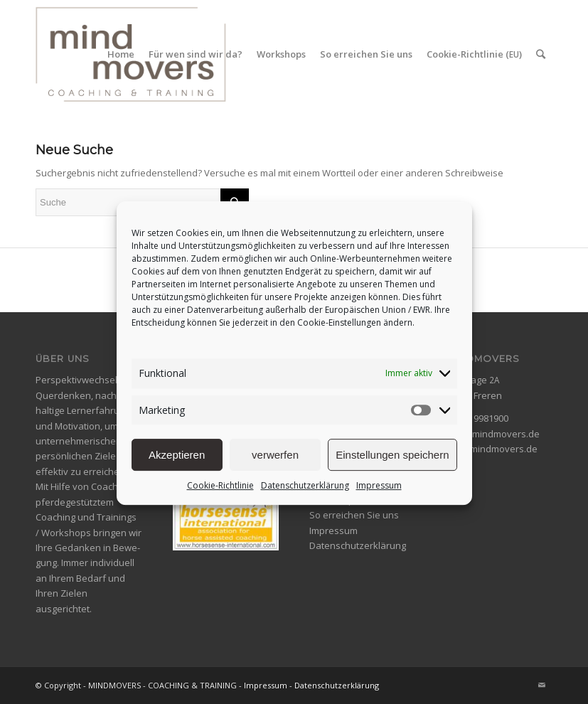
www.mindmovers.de (492, 449)
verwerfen (275, 465)
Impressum (379, 497)
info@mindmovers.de (493, 434)
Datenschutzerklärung (305, 497)
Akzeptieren (177, 465)
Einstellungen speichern (392, 465)
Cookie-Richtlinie (220, 497)
